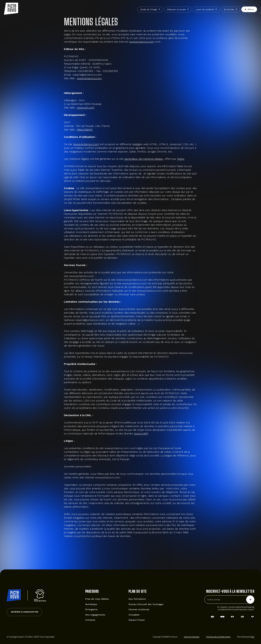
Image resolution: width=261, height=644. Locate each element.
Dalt (252, 637)
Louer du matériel (206, 9)
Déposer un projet (178, 9)
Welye (181, 159)
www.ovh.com (86, 108)
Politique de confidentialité (218, 637)
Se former (231, 9)
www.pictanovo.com (142, 42)
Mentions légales (192, 637)
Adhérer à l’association (24, 612)
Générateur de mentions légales (144, 159)
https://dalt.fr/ (85, 130)
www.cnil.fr (141, 434)
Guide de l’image (150, 9)
